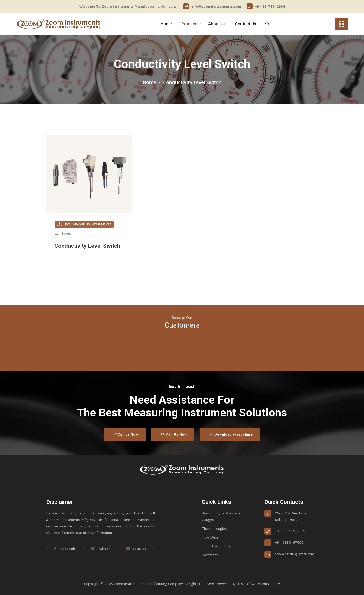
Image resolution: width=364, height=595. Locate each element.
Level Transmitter (216, 546)
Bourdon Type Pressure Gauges (221, 516)
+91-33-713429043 (291, 531)
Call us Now (126, 434)
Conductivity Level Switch (87, 246)
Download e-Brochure (231, 434)
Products (190, 24)
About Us (217, 24)
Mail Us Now (174, 434)
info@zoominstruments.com (212, 6)
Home (166, 24)
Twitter (101, 549)
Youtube (136, 549)
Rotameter (211, 555)
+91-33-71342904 (266, 6)
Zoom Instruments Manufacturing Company (148, 584)
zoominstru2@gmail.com (294, 554)
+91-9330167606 (289, 542)
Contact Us (245, 24)
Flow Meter (211, 537)
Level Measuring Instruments (84, 225)
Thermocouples (214, 528)
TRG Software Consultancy (259, 584)
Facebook (65, 549)
